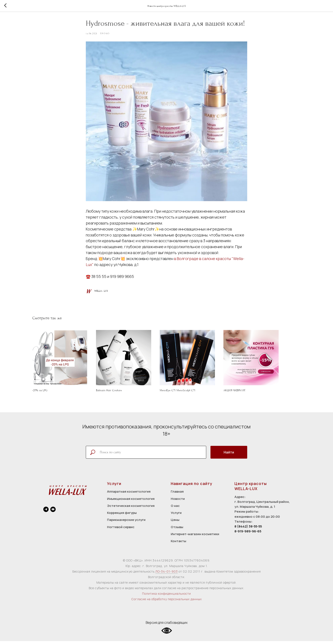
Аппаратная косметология (129, 495)
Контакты (178, 544)
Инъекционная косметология (131, 502)
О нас (175, 509)
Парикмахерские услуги (126, 523)
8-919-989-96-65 (248, 534)
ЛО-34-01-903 (167, 575)
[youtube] (53, 512)
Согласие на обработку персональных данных (167, 602)
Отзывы (177, 530)
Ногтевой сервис (121, 530)
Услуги (176, 516)
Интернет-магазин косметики (195, 537)
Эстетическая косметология (131, 509)
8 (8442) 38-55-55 (248, 529)
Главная (177, 495)
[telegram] (46, 512)
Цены (175, 523)
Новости (178, 502)
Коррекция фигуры (122, 516)
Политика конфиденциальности (166, 597)
